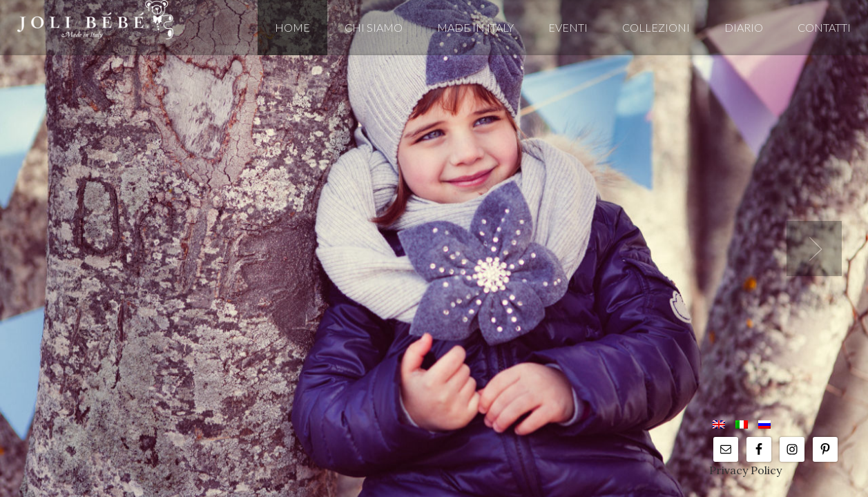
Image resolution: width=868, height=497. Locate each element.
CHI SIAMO (374, 27)
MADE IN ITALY (475, 27)
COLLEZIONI (656, 27)
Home (292, 27)
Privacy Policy (745, 470)
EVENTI (568, 27)
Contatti (824, 27)
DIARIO (744, 27)
